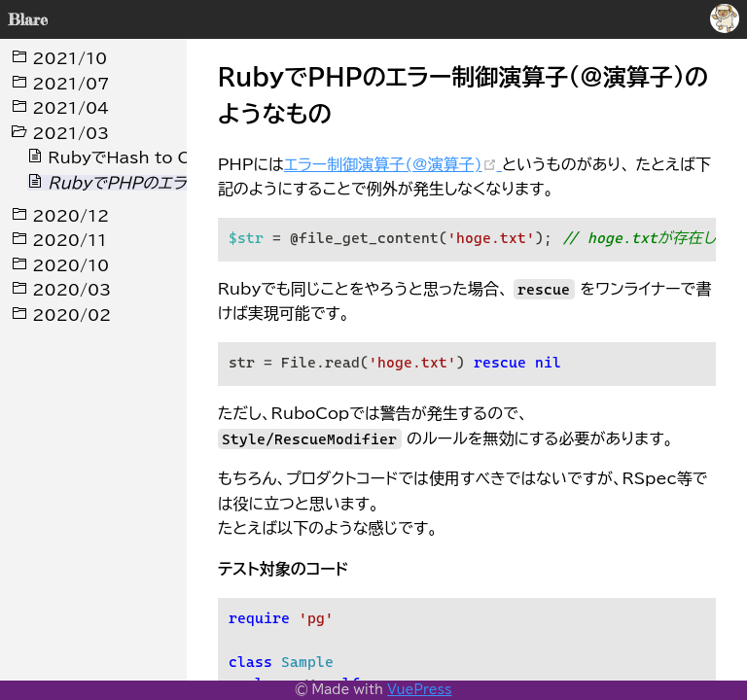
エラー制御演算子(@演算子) (393, 164)
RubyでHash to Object (132, 157)
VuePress (419, 690)
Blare (28, 19)
